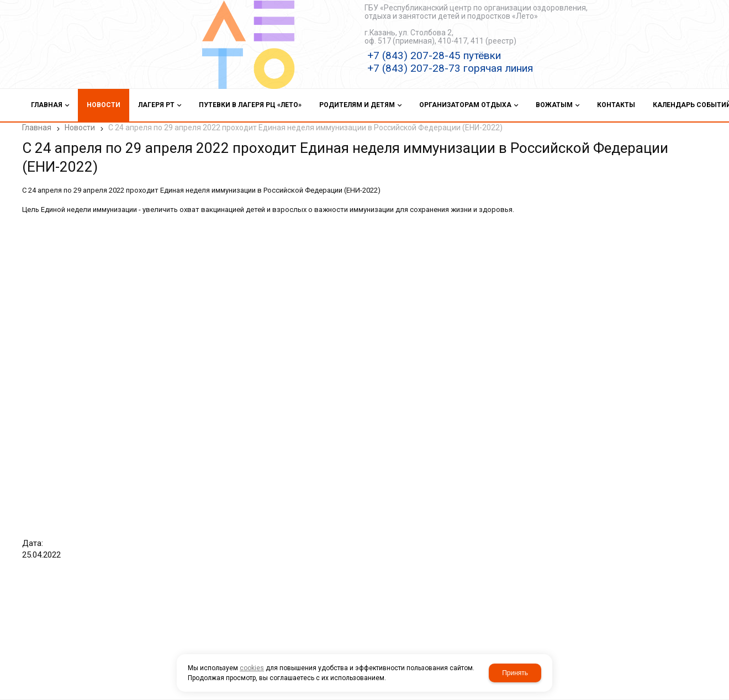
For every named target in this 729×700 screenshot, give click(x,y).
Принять (515, 673)
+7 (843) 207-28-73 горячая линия (450, 68)
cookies (252, 668)
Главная (37, 128)
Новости (80, 128)
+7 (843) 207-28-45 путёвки (434, 55)
